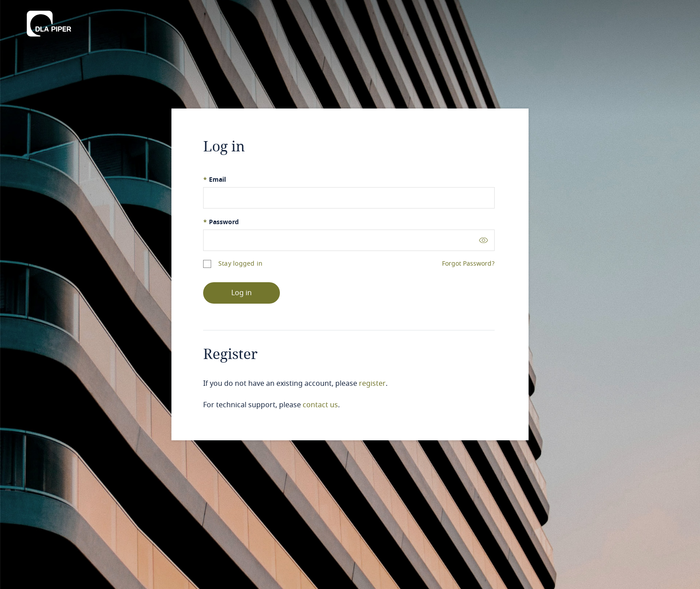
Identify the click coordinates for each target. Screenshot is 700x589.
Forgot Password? (468, 264)
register (372, 384)
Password (221, 222)
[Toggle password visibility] (483, 240)
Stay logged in (240, 264)
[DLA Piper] (49, 21)
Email (215, 180)
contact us (320, 405)
